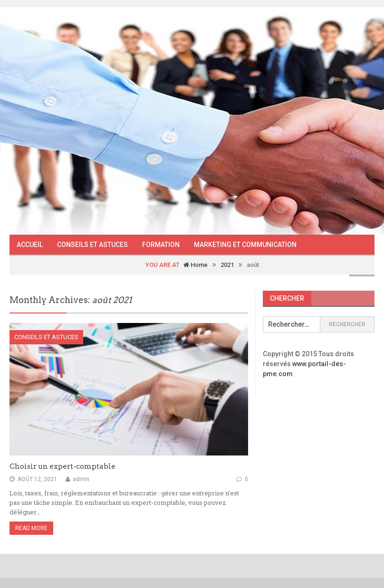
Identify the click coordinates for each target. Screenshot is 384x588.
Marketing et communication (245, 245)
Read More (31, 528)
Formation (161, 245)
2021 (227, 265)
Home (196, 265)
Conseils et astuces (92, 245)
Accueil (30, 245)
